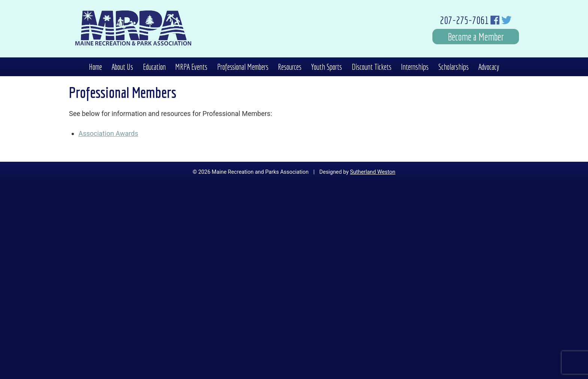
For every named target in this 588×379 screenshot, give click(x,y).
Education (154, 67)
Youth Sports (326, 67)
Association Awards (108, 133)
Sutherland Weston (373, 172)
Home (95, 67)
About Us (122, 67)
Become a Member (476, 37)
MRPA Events (191, 67)
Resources (290, 67)
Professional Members (243, 67)
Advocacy (489, 67)
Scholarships (454, 67)
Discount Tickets (372, 67)
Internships (415, 67)
